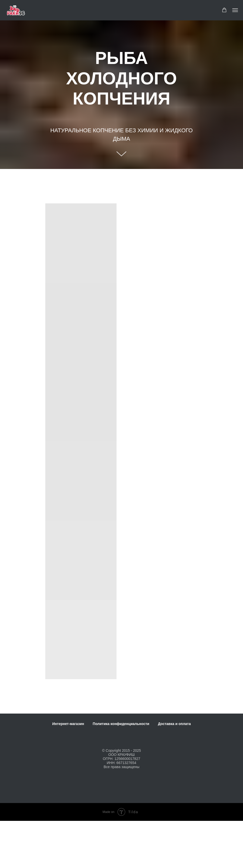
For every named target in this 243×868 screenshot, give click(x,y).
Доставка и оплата (174, 724)
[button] (224, 10)
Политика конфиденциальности (121, 724)
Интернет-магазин (68, 724)
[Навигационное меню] (235, 10)
